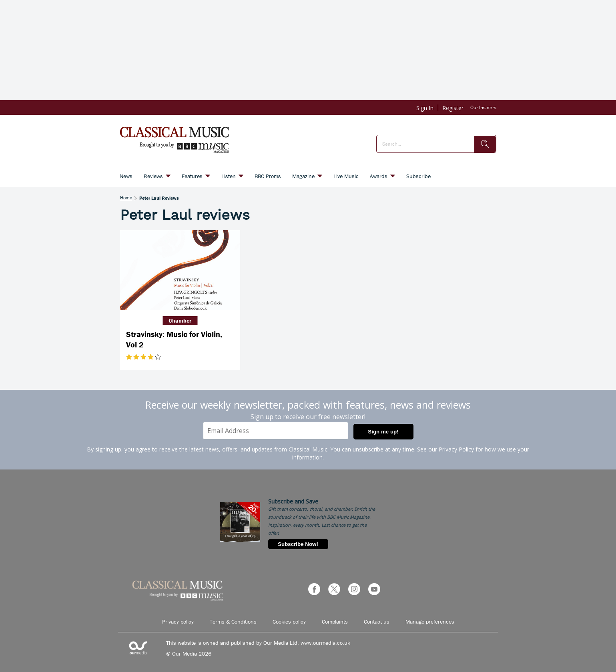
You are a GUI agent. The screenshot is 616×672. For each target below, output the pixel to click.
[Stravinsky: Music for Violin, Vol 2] (180, 270)
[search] (485, 144)
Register (453, 108)
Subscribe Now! (298, 544)
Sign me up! (383, 432)
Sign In (425, 108)
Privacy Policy (456, 449)
